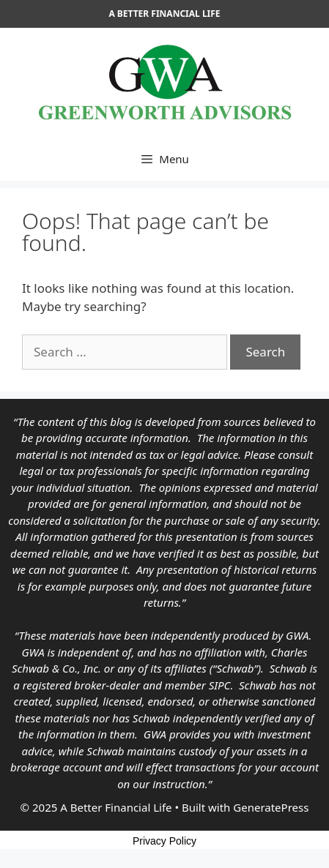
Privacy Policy (164, 841)
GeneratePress (271, 807)
